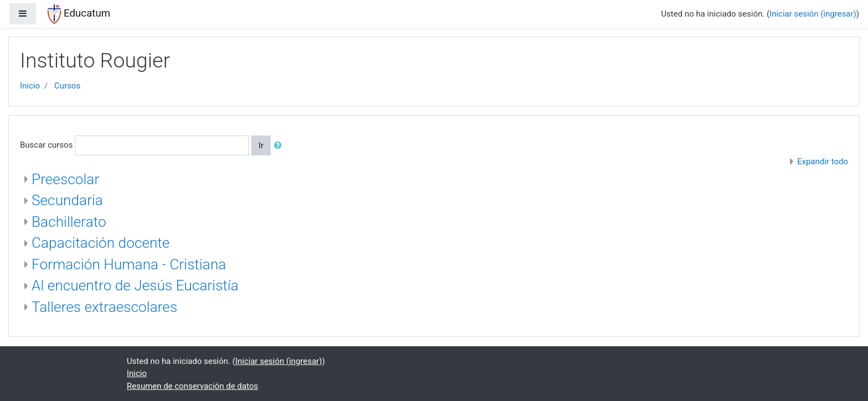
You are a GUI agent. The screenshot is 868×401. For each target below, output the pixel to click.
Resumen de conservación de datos (192, 386)
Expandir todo (823, 162)
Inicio (30, 86)
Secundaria (67, 200)
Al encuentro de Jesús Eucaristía (135, 285)
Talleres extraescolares (104, 307)
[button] (280, 146)
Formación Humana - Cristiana (129, 264)
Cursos (67, 86)
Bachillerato (69, 222)
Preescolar (65, 179)
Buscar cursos (46, 145)
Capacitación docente (100, 243)
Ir (261, 145)
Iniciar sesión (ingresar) (813, 14)
